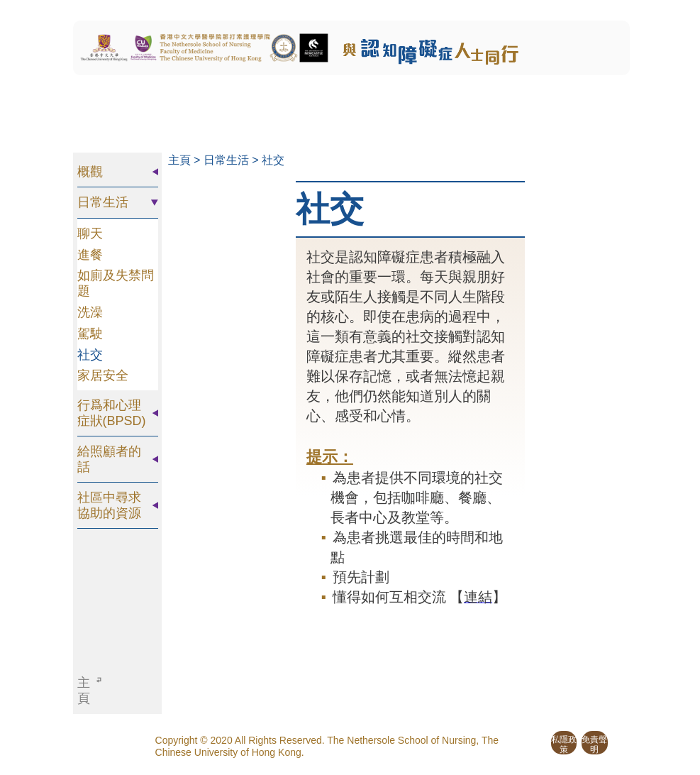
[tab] (118, 172)
